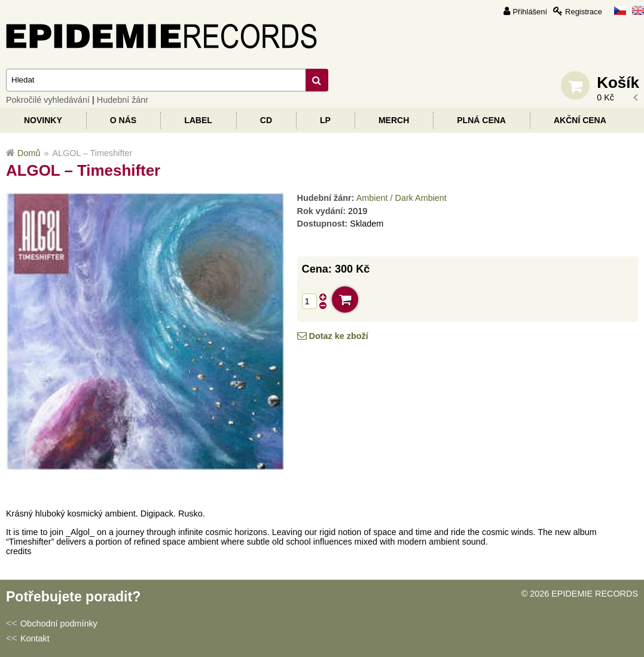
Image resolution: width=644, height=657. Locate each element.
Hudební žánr (123, 100)
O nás (123, 120)
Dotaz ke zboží (339, 336)
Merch (394, 120)
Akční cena (580, 120)
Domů (29, 153)
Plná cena (481, 120)
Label (198, 120)
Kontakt (35, 638)
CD (266, 120)
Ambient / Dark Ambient (402, 198)
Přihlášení (530, 12)
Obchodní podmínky (59, 624)
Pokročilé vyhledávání (48, 100)
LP (325, 120)
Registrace (584, 12)
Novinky (43, 120)
